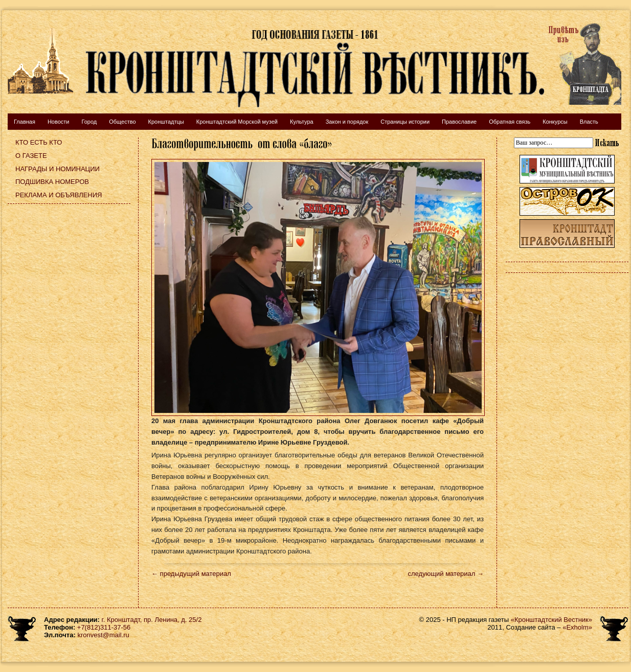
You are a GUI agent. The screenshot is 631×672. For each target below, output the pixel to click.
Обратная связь (510, 122)
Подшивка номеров (52, 182)
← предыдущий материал (191, 574)
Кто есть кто (39, 142)
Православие (459, 122)
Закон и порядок (347, 122)
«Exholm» (577, 627)
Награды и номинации (58, 169)
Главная (25, 122)
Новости (59, 122)
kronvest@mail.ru (103, 635)
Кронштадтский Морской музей (237, 122)
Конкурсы (555, 122)
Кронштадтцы (166, 122)
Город (89, 122)
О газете (31, 156)
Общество (122, 122)
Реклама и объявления (59, 195)
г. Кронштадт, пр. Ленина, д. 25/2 (152, 620)
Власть (589, 122)
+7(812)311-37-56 (104, 627)
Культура (302, 122)
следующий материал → (446, 574)
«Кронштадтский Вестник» (551, 620)
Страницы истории (405, 122)
